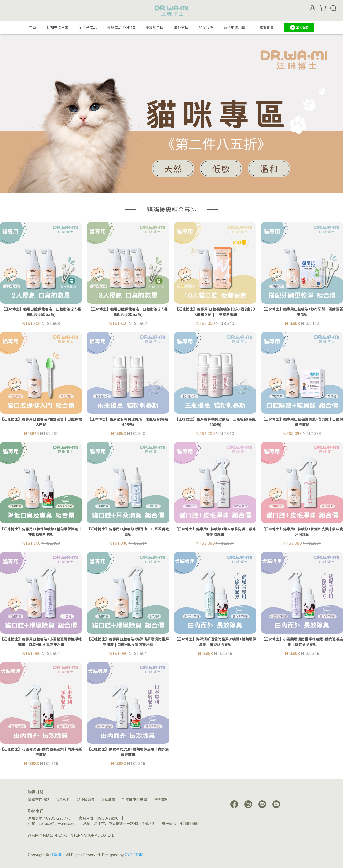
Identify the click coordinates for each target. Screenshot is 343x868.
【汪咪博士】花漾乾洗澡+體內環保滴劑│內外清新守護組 (41, 752)
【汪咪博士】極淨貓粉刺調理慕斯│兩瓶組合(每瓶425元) (128, 422)
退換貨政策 (86, 800)
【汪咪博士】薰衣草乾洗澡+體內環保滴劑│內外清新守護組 (128, 752)
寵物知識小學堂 (236, 28)
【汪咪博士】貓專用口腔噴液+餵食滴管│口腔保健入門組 (41, 422)
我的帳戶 (63, 800)
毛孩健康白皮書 (134, 800)
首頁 (33, 28)
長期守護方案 (57, 28)
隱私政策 (108, 800)
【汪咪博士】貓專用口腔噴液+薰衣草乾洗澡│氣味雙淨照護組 (215, 532)
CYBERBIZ (134, 855)
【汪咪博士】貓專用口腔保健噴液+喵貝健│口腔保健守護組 (302, 422)
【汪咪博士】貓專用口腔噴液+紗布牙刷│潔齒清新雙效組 (302, 312)
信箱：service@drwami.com (52, 824)
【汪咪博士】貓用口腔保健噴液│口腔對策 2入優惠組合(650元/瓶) (41, 312)
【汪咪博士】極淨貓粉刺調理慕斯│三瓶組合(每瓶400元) (215, 422)
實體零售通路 (39, 800)
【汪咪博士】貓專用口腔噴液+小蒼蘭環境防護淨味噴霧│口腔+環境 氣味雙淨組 (41, 642)
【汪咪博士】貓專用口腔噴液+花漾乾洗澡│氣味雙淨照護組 (302, 532)
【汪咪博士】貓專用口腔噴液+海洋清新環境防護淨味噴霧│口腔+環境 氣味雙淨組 (128, 642)
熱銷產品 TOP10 (121, 28)
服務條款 (160, 800)
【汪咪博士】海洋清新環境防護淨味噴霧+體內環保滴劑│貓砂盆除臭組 (215, 642)
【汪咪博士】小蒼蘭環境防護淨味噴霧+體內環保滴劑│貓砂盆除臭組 (302, 642)
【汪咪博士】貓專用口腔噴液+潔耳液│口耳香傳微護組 (128, 532)
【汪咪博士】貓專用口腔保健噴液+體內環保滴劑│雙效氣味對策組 (41, 532)
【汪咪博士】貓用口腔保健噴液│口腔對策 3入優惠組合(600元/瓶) (128, 312)
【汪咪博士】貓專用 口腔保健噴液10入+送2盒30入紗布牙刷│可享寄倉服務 (215, 312)
